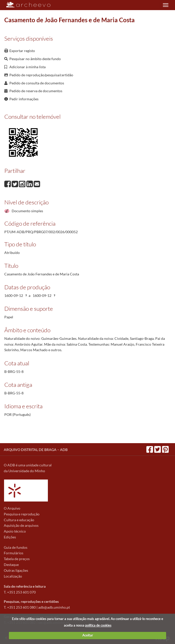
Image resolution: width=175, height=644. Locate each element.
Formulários (14, 553)
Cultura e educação (19, 520)
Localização (13, 576)
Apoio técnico (15, 531)
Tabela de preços (17, 559)
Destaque (11, 565)
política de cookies (98, 625)
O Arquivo (12, 508)
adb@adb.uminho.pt (54, 607)
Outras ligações (16, 570)
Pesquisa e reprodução (22, 514)
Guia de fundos (16, 547)
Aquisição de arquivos (21, 525)
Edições (10, 537)
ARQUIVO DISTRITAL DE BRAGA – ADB (36, 450)
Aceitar (88, 635)
